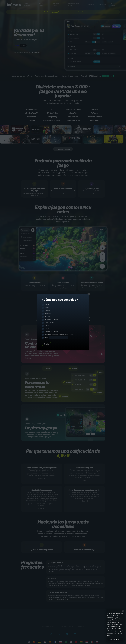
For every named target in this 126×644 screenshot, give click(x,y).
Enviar (47, 344)
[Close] (123, 611)
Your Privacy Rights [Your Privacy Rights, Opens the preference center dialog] (115, 639)
